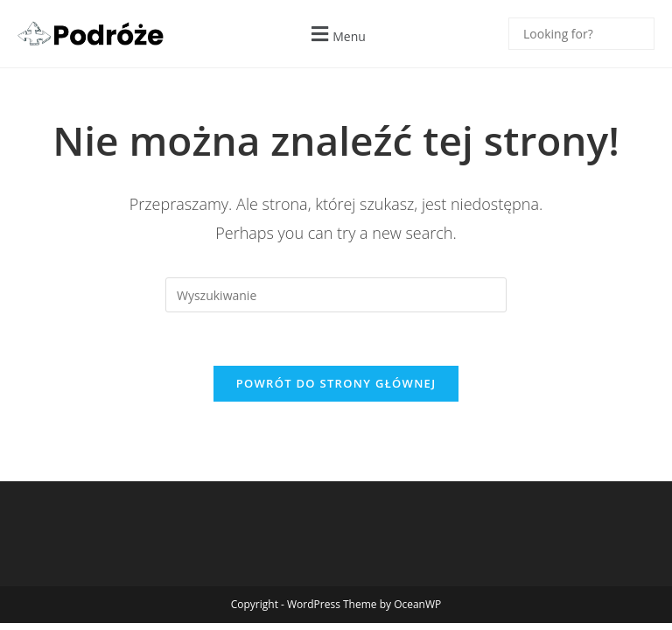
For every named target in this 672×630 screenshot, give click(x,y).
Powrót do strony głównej (336, 383)
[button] (336, 34)
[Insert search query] (336, 295)
